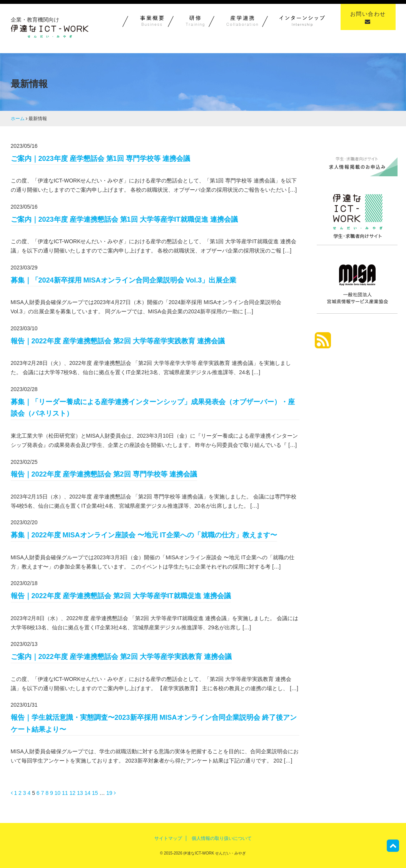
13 (80, 793)
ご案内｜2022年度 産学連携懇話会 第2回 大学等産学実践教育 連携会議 (121, 657)
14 (87, 793)
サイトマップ (168, 838)
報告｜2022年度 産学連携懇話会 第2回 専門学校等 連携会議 (104, 474)
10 (58, 793)
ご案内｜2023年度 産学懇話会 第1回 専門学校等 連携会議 (100, 159)
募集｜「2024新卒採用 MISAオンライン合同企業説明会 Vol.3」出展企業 (124, 280)
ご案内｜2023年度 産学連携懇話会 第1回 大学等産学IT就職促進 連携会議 (124, 219)
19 (109, 793)
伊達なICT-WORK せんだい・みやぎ (214, 853)
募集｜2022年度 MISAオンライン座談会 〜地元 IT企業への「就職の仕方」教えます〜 (144, 535)
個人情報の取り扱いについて (222, 838)
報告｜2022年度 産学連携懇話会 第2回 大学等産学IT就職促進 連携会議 (121, 596)
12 (73, 793)
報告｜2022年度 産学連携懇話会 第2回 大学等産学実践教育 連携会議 (118, 341)
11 (65, 793)
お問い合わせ (368, 18)
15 (95, 793)
